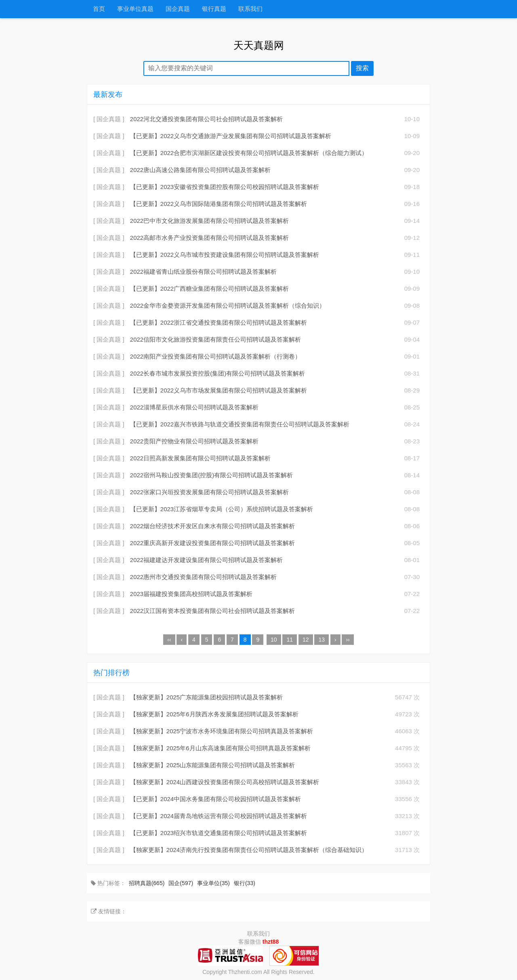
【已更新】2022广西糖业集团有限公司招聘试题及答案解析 (209, 289)
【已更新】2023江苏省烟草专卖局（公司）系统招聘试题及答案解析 (222, 509)
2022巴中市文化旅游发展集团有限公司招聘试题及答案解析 (209, 221)
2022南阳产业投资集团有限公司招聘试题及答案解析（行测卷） (215, 356)
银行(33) (245, 883)
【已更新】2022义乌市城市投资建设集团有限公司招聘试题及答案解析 (225, 255)
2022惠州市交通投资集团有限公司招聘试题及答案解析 (203, 577)
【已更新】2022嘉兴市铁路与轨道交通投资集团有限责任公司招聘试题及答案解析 (240, 424)
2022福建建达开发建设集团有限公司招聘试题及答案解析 (206, 560)
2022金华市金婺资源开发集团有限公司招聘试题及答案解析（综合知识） (228, 305)
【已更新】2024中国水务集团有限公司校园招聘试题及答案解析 (215, 799)
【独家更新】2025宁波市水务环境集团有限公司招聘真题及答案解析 (222, 731)
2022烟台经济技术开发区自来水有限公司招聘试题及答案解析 (212, 526)
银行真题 (214, 9)
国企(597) (181, 883)
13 (322, 640)
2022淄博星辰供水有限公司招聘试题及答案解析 (194, 407)
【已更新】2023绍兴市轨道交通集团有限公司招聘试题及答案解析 (219, 833)
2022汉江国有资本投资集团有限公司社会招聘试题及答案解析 (212, 611)
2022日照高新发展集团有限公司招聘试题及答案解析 (200, 458)
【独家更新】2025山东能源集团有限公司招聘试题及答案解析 (212, 765)
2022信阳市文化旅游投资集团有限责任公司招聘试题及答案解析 (215, 339)
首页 (99, 9)
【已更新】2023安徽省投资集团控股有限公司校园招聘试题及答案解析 (225, 187)
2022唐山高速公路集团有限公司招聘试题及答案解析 (200, 170)
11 (290, 640)
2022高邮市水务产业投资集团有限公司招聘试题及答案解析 (209, 238)
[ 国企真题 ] (109, 119)
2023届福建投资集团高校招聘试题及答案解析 (191, 594)
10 (274, 640)
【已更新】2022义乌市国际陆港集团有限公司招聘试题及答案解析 (219, 204)
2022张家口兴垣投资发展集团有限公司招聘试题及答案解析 (209, 492)
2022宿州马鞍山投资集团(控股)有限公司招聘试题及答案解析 (211, 475)
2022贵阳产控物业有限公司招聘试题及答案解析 (194, 441)
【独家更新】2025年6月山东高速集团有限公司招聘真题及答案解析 (220, 748)
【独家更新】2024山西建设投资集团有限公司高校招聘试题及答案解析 (225, 782)
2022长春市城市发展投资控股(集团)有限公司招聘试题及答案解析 (218, 373)
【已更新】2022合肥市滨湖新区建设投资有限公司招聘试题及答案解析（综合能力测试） (249, 153)
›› (348, 640)
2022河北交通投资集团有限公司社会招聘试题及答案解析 (206, 119)
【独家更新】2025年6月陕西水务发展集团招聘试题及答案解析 (214, 714)
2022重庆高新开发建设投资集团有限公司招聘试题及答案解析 (212, 543)
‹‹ (169, 640)
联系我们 (250, 9)
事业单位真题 (135, 9)
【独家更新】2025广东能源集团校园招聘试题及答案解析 (206, 697)
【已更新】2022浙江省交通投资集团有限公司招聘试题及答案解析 (219, 322)
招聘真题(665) (147, 883)
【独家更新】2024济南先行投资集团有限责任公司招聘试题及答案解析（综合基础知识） (249, 850)
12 (306, 640)
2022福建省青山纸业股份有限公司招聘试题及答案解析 (203, 272)
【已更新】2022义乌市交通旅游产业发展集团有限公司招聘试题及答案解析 (231, 136)
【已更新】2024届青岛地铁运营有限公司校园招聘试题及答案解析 (219, 816)
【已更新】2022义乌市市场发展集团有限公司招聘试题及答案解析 (219, 390)
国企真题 (178, 9)
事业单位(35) (213, 883)
